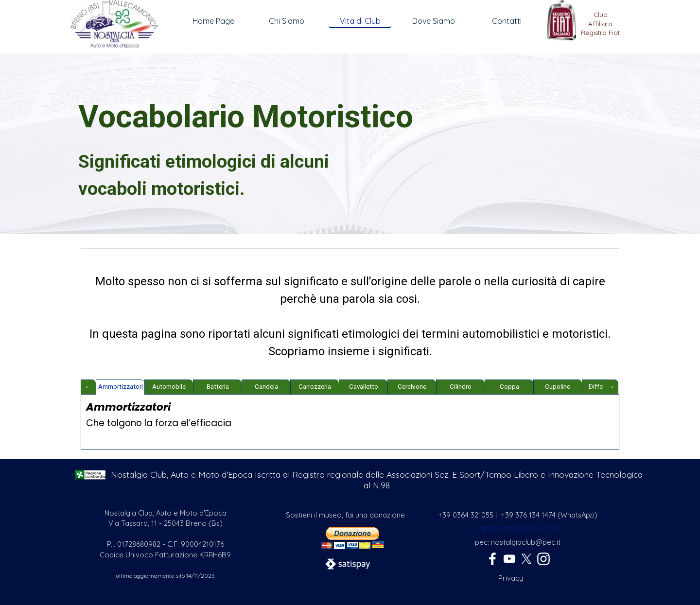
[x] (526, 559)
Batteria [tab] (218, 387)
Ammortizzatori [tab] (121, 387)
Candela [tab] (266, 387)
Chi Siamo (287, 21)
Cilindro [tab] (461, 387)
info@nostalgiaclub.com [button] (518, 528)
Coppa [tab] (509, 387)
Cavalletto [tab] (364, 387)
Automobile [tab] (169, 387)
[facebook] (492, 559)
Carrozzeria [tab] (315, 387)
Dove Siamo (434, 21)
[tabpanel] (600, 28)
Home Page (213, 21)
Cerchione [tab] (412, 387)
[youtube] (509, 559)
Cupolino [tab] (558, 387)
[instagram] (543, 559)
